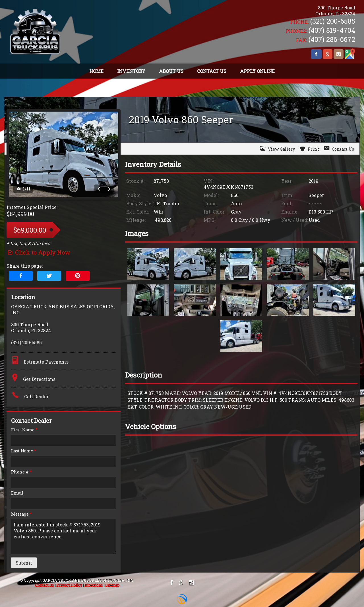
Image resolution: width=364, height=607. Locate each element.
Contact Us (44, 585)
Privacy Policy (69, 585)
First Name (24, 430)
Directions (94, 585)
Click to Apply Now (38, 252)
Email (17, 493)
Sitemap (112, 585)
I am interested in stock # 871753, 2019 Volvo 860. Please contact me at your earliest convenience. (64, 537)
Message (21, 514)
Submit (24, 563)
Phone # (21, 472)
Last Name (24, 451)
